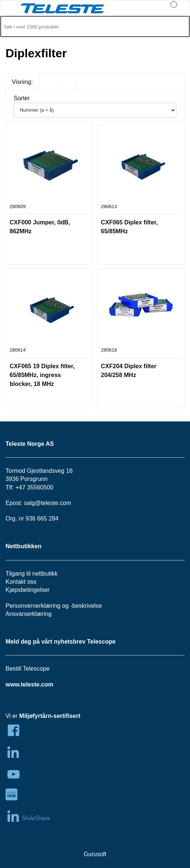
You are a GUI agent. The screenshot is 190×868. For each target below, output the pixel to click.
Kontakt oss (21, 582)
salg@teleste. (42, 503)
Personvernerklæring (33, 606)
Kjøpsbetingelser (28, 590)
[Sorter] (95, 110)
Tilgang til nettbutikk (32, 574)
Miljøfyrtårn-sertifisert (50, 716)
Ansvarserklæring (28, 614)
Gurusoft (95, 854)
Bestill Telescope (28, 669)
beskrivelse (87, 606)
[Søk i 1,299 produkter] (87, 27)
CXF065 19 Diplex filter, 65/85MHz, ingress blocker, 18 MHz (42, 375)
